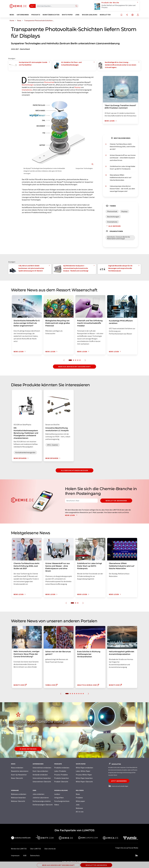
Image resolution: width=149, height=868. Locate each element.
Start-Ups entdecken (40, 771)
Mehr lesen (72, 515)
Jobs (78, 805)
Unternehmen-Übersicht (42, 782)
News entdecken (17, 768)
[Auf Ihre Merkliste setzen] (121, 15)
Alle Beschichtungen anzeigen (74, 470)
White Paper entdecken (84, 768)
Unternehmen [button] (23, 15)
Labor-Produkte (60, 771)
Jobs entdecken (38, 794)
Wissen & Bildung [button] (90, 15)
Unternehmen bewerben (42, 778)
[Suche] (76, 6)
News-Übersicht (17, 778)
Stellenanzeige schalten (42, 801)
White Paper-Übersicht (84, 782)
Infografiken (59, 798)
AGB (25, 855)
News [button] (12, 15)
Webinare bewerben (18, 798)
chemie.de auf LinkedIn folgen (118, 786)
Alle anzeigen (113, 226)
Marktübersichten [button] (51, 15)
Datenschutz (35, 855)
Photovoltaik (49, 82)
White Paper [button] (67, 15)
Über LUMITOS (35, 849)
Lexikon (57, 794)
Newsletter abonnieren (116, 501)
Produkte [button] (36, 15)
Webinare (79, 808)
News (78, 794)
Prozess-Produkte (61, 775)
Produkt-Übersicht (61, 782)
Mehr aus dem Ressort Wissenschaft (74, 367)
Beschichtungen (28, 85)
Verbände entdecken (40, 775)
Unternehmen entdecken (42, 768)
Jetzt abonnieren (119, 781)
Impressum (15, 855)
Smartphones (27, 90)
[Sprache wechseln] (132, 15)
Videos (57, 805)
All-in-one (80, 812)
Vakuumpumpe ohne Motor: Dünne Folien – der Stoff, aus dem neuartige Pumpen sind (122, 189)
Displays (78, 87)
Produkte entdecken (62, 768)
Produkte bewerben (62, 778)
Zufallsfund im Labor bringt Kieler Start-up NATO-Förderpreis (123, 168)
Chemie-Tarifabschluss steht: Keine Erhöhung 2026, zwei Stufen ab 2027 (123, 147)
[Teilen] (127, 15)
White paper (80, 801)
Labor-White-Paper (83, 771)
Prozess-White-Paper (84, 775)
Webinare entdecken (19, 794)
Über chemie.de (50, 849)
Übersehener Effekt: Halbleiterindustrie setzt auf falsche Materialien (121, 177)
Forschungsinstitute (62, 801)
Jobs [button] (77, 15)
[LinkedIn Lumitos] (137, 855)
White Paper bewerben (84, 778)
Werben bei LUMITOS (19, 849)
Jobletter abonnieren (41, 798)
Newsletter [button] (105, 15)
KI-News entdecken (28, 749)
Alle (32, 6)
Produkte (79, 798)
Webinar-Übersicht (18, 801)
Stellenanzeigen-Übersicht (43, 805)
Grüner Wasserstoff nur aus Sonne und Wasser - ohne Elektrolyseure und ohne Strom (123, 158)
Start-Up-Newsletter (19, 775)
